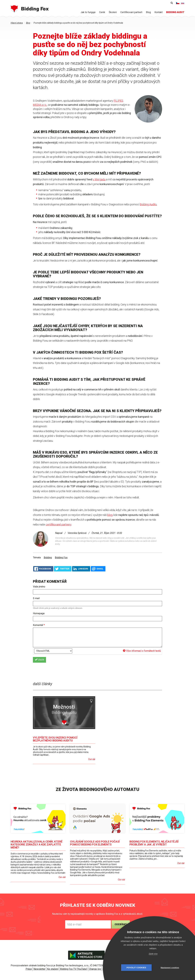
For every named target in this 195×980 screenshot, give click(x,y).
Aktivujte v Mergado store (86, 955)
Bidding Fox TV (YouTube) (74, 969)
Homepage (39, 613)
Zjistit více (153, 954)
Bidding (48, 558)
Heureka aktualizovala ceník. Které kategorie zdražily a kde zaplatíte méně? (37, 845)
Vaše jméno (39, 587)
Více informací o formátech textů (142, 651)
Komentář (39, 625)
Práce (29, 969)
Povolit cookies (136, 968)
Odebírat (121, 924)
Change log (95, 969)
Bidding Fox (61, 558)
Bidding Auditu (148, 204)
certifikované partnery (58, 524)
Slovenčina (183, 3)
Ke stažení (53, 969)
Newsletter (39, 969)
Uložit (39, 660)
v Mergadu (99, 179)
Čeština (178, 3)
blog (110, 515)
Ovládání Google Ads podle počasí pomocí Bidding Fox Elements (95, 843)
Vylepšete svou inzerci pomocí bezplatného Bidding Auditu (55, 739)
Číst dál (92, 759)
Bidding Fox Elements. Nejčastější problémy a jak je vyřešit (154, 843)
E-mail (36, 598)
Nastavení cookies (170, 968)
